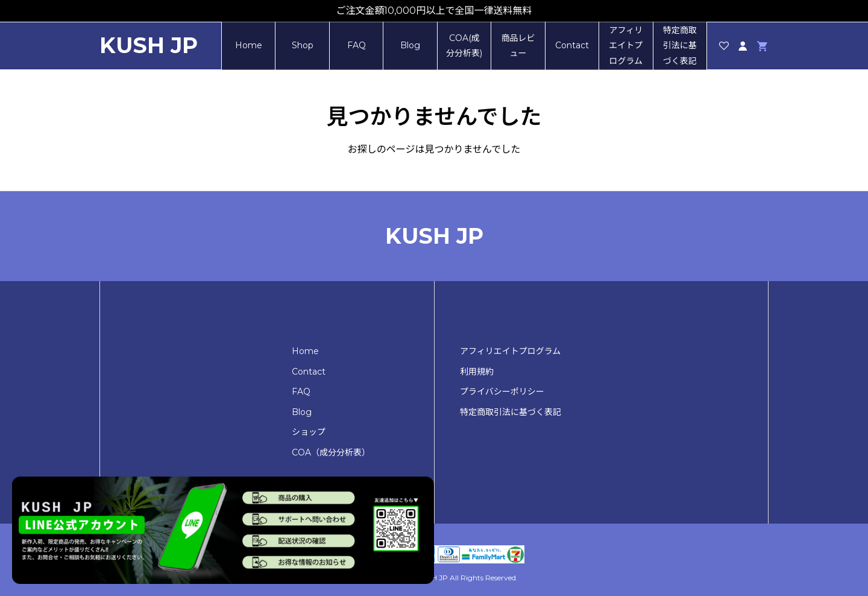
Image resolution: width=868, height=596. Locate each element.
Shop (303, 45)
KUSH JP (149, 46)
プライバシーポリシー (502, 392)
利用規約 (477, 372)
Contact (572, 45)
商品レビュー (518, 46)
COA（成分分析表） (331, 452)
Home (249, 45)
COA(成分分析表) (464, 46)
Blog (410, 45)
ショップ (309, 432)
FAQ (357, 45)
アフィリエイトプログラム (626, 45)
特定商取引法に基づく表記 (680, 45)
